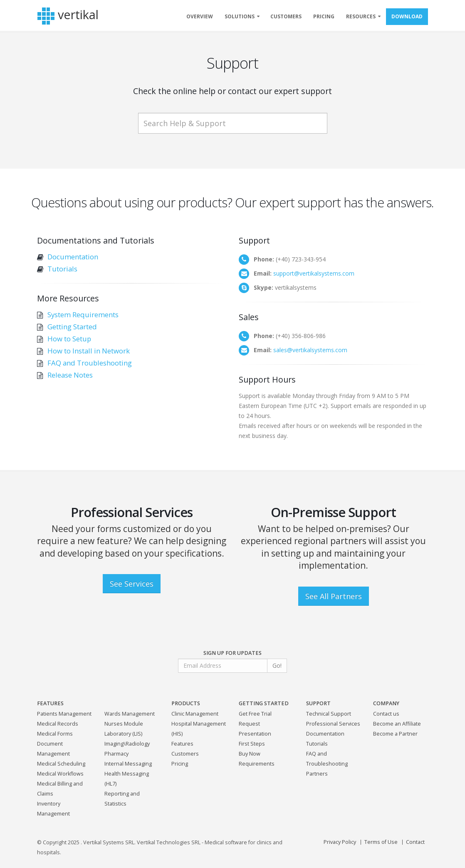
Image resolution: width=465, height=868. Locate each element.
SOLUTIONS (240, 16)
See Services (132, 584)
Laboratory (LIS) (123, 734)
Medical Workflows (60, 774)
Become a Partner (395, 734)
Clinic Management (195, 714)
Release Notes (70, 375)
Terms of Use (381, 842)
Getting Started (72, 327)
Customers (185, 754)
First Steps (252, 744)
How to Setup (69, 339)
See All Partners (334, 596)
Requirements (257, 764)
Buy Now (250, 754)
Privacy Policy (340, 842)
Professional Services (333, 724)
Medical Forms (55, 734)
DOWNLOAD (407, 16)
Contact (415, 842)
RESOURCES (361, 16)
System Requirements (83, 315)
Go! (277, 665)
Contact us (386, 714)
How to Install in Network (89, 351)
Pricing (180, 764)
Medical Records (58, 724)
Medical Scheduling (61, 764)
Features (182, 744)
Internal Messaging (128, 764)
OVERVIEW (200, 16)
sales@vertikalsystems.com (310, 350)
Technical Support (329, 714)
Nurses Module (124, 724)
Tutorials (62, 269)
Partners (317, 774)
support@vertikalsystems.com (314, 273)
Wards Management (130, 714)
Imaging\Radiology (127, 744)
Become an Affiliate (397, 724)
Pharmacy (116, 754)
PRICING (324, 16)
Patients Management (64, 714)
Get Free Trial (255, 714)
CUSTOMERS (286, 16)
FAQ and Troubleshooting (90, 363)
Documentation (73, 257)
